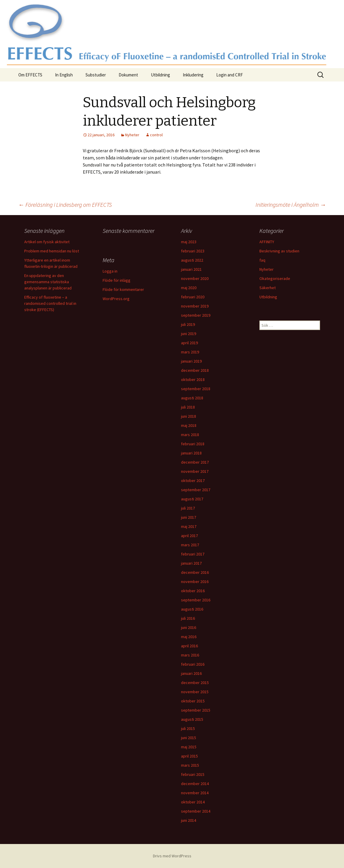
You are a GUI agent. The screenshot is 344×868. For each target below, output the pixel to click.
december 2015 (195, 683)
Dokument (128, 75)
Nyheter (132, 135)
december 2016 (195, 572)
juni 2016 (189, 627)
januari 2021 (191, 269)
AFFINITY (267, 242)
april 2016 (189, 646)
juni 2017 (189, 517)
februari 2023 (193, 251)
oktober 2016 (193, 591)
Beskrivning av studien (279, 251)
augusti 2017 (192, 499)
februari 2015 (193, 774)
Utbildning (160, 75)
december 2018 (195, 370)
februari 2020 (193, 297)
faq (262, 260)
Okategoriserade (275, 278)
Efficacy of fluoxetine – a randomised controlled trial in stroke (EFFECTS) (50, 303)
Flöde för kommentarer (123, 289)
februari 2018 (193, 444)
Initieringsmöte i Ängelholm (291, 205)
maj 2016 (189, 637)
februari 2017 (193, 554)
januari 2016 (191, 673)
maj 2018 (189, 425)
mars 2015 (190, 765)
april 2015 (189, 756)
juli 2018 (188, 407)
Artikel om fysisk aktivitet (47, 242)
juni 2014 (189, 820)
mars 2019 (190, 352)
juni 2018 (189, 416)
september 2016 (196, 600)
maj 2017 (189, 526)
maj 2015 (189, 747)
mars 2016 (190, 655)
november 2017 (195, 471)
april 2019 (189, 343)
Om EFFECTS (30, 75)
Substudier (96, 75)
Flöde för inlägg (117, 280)
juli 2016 (188, 618)
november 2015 (195, 692)
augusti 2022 (192, 260)
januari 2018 (191, 453)
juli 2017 (188, 508)
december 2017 (195, 462)
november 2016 (195, 582)
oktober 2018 (193, 379)
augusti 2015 (192, 719)
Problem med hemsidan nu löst (52, 251)
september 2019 (196, 315)
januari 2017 (191, 563)
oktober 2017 (193, 481)
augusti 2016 (192, 609)
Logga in (110, 271)
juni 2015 (189, 738)
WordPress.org (116, 299)
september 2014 (196, 811)
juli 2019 (188, 324)
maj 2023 (189, 242)
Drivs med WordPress (172, 856)
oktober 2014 (193, 802)
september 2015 (196, 710)
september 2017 (196, 490)
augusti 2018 (192, 398)
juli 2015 (188, 728)
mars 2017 (190, 545)
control (156, 135)
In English (64, 75)
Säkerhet (268, 288)
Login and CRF (230, 75)
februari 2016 (193, 664)
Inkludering (193, 75)
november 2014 (195, 793)
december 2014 (195, 784)
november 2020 (195, 278)
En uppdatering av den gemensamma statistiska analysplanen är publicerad (48, 282)
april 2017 (189, 536)
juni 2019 (189, 334)
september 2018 (196, 389)
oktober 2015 (193, 701)
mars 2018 (190, 435)
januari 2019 (191, 361)
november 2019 (195, 306)
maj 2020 (189, 288)
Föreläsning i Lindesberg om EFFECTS (65, 205)
